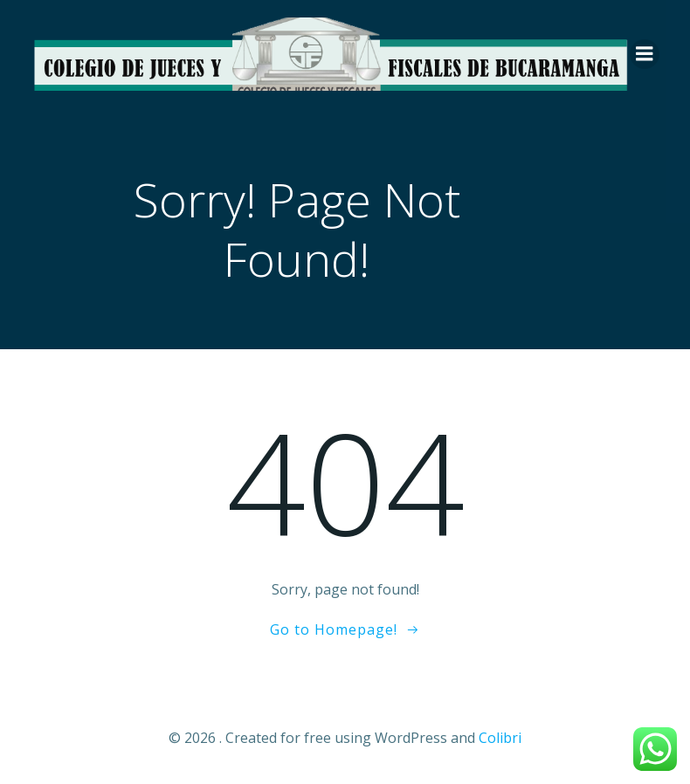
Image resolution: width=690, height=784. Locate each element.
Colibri (500, 738)
